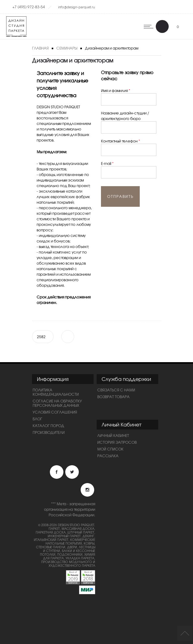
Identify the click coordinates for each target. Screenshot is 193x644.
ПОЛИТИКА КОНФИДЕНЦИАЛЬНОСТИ (56, 392)
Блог (37, 419)
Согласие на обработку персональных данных (57, 403)
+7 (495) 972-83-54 (29, 7)
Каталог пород (48, 426)
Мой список (110, 449)
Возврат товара (113, 397)
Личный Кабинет (113, 435)
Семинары (67, 48)
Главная (40, 48)
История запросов (117, 442)
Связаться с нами (116, 390)
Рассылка (108, 456)
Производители (49, 432)
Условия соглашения (55, 412)
